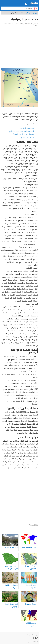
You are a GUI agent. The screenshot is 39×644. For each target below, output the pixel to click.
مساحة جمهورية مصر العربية (23, 134)
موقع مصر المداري (27, 137)
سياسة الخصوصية (32, 635)
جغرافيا (28, 13)
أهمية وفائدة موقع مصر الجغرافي (21, 131)
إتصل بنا (35, 638)
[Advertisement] (19, 47)
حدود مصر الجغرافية (27, 128)
